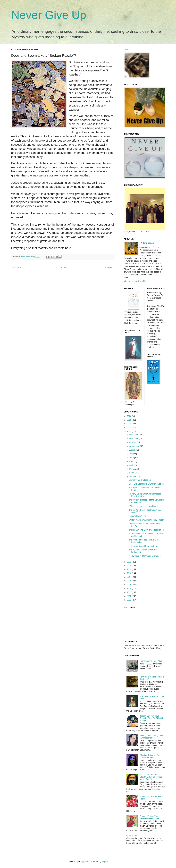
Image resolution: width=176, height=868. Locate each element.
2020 (129, 566)
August (133, 450)
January (133, 477)
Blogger (105, 862)
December (134, 435)
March (132, 469)
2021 (129, 562)
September (134, 446)
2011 (129, 600)
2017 (129, 577)
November (134, 439)
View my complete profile (135, 281)
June (132, 458)
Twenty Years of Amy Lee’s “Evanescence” (151, 737)
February (133, 473)
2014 (129, 588)
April (131, 465)
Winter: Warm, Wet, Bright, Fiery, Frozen (146, 520)
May (131, 461)
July (131, 454)
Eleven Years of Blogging (140, 480)
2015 (129, 585)
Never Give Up (49, 15)
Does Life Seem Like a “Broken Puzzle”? (146, 484)
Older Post (109, 268)
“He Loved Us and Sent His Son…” (144, 546)
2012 (129, 596)
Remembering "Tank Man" (151, 661)
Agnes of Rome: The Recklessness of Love (149, 817)
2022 (129, 431)
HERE (131, 646)
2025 (129, 420)
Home (63, 268)
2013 (129, 592)
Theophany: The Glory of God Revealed (146, 530)
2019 (129, 569)
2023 (129, 428)
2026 (129, 416)
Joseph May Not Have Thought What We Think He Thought (152, 718)
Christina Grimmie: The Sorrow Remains (150, 756)
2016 (129, 581)
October (133, 442)
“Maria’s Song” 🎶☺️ (138, 516)
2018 (129, 573)
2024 (129, 424)
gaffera (87, 862)
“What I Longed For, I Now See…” (144, 506)
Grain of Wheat (133, 836)
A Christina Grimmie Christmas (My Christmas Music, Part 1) (151, 777)
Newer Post (17, 268)
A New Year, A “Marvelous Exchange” (145, 556)
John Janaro (149, 243)
